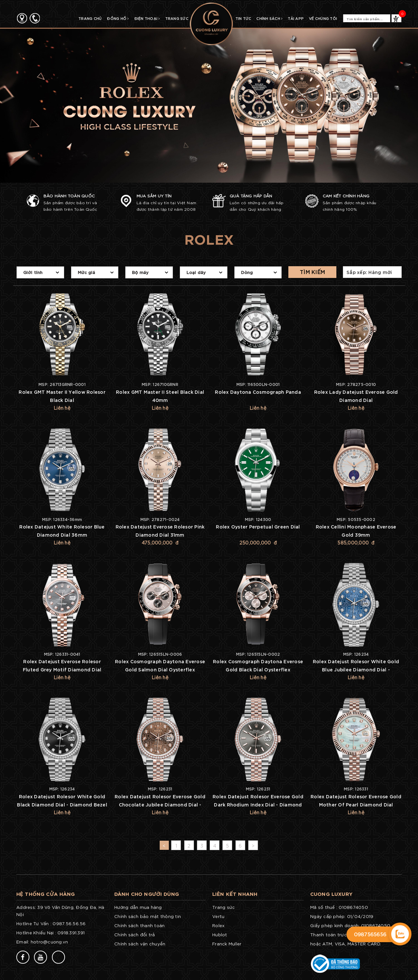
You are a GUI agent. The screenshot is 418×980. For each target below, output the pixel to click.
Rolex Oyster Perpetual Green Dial (258, 526)
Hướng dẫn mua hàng (138, 907)
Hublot (220, 934)
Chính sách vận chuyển (140, 944)
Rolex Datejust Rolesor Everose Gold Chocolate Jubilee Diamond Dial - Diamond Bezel (160, 804)
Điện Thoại (147, 18)
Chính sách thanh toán (139, 925)
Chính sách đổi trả (135, 934)
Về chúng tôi (323, 18)
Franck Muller (227, 944)
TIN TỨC (243, 18)
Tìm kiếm (312, 272)
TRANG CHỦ (90, 18)
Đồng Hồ (118, 18)
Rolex (218, 925)
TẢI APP (296, 18)
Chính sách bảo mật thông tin (148, 916)
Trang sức (224, 907)
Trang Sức (177, 18)
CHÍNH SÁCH (269, 18)
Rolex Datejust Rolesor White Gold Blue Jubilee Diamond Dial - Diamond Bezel (356, 669)
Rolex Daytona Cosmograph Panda (258, 392)
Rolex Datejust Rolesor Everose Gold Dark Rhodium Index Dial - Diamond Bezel (258, 804)
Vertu (218, 916)
